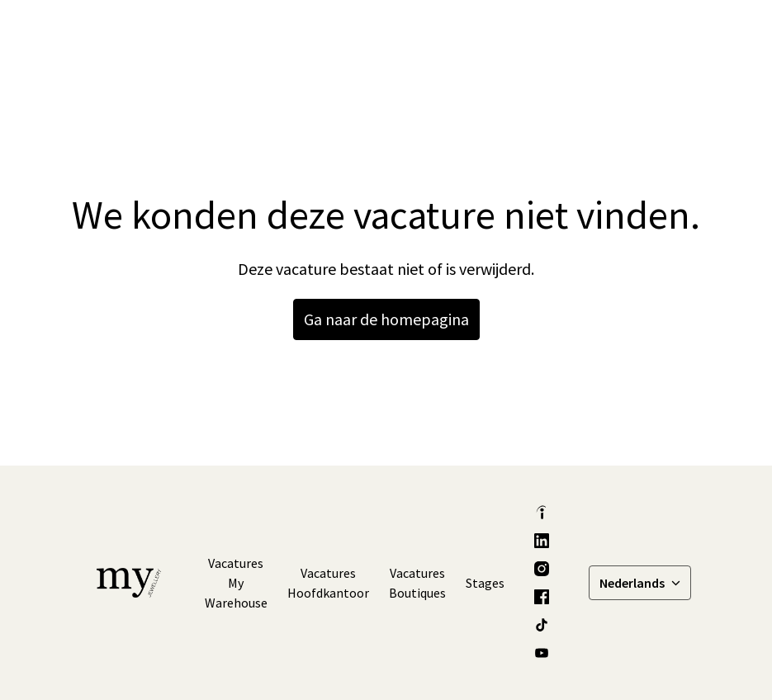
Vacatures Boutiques (417, 583)
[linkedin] (542, 541)
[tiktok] (542, 625)
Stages (485, 583)
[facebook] (542, 597)
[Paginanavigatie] (660, 33)
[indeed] (542, 513)
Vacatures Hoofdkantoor (328, 583)
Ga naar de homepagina (386, 319)
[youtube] (542, 653)
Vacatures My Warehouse (236, 583)
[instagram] (542, 569)
